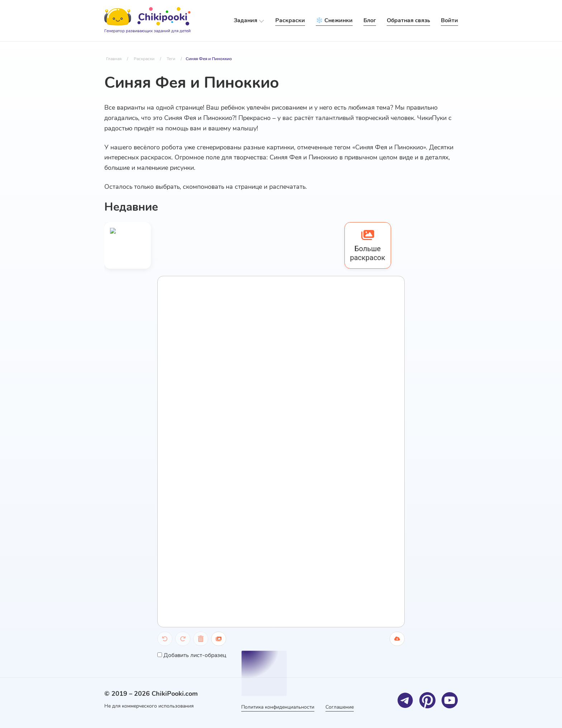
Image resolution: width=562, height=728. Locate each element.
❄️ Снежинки (334, 20)
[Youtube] (450, 700)
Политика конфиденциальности (278, 707)
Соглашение (340, 707)
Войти (449, 20)
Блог (370, 20)
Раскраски (290, 20)
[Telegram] (406, 700)
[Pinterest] (428, 700)
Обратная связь (408, 20)
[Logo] (147, 21)
